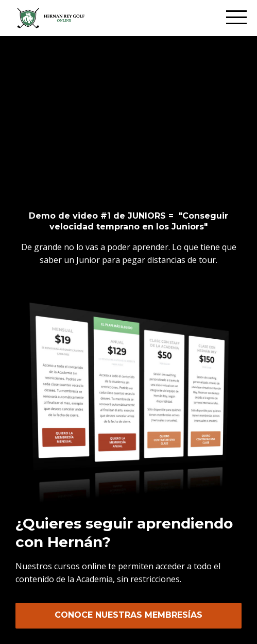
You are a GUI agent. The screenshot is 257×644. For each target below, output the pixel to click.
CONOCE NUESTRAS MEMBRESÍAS (128, 615)
